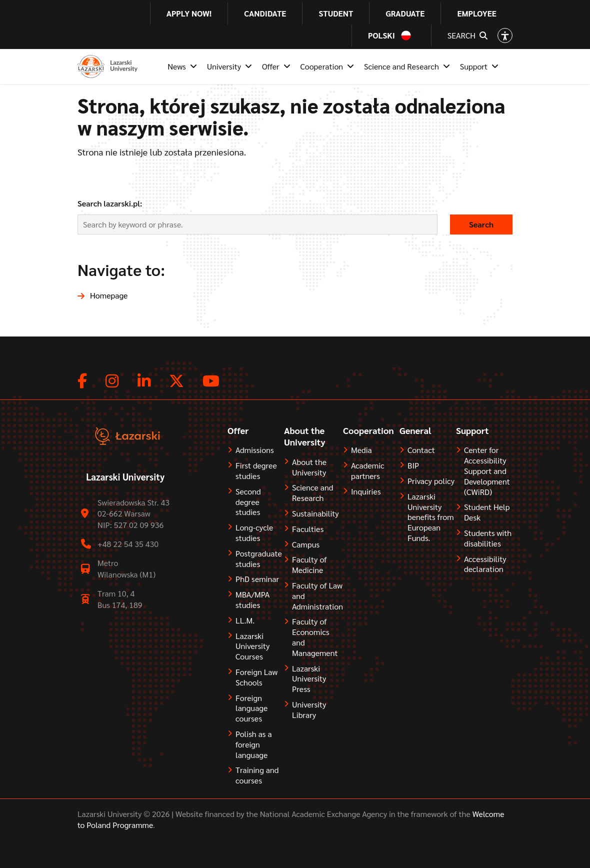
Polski (381, 35)
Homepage (109, 295)
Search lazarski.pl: (110, 203)
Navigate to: (121, 269)
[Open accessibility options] (505, 35)
